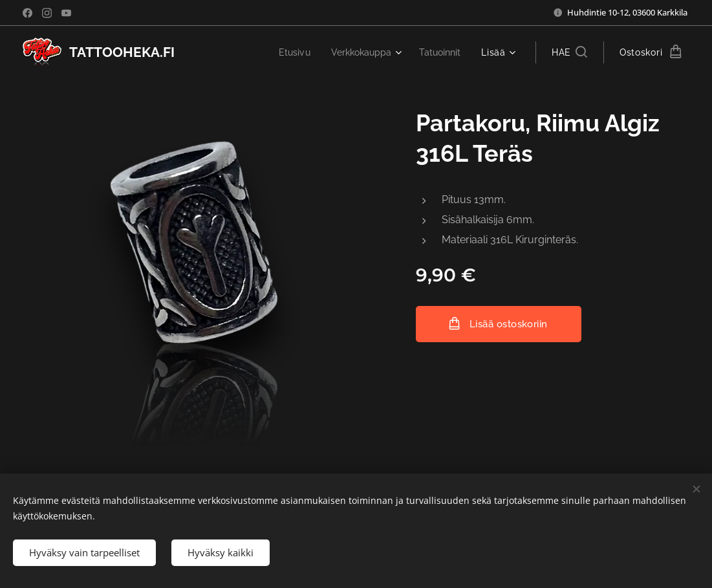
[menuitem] (288, 52)
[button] (569, 52)
